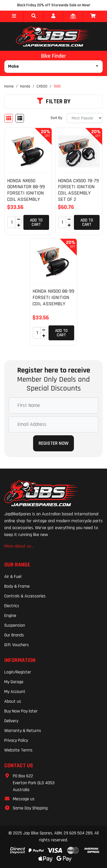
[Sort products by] (85, 118)
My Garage (14, 682)
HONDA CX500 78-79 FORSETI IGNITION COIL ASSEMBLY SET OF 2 (78, 190)
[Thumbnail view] (9, 118)
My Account (15, 692)
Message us (24, 799)
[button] (14, 16)
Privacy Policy (16, 740)
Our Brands (14, 635)
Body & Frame (17, 586)
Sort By (56, 118)
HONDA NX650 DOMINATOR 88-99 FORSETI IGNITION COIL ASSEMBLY (26, 190)
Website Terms (18, 750)
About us (13, 701)
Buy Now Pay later (21, 711)
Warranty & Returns (23, 731)
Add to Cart (36, 222)
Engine (10, 616)
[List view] (20, 118)
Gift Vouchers (17, 645)
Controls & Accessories (25, 596)
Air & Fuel (13, 577)
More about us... (19, 546)
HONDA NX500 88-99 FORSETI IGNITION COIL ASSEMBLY (53, 297)
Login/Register (18, 672)
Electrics (12, 606)
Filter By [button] (54, 102)
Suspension (15, 625)
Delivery (11, 721)
